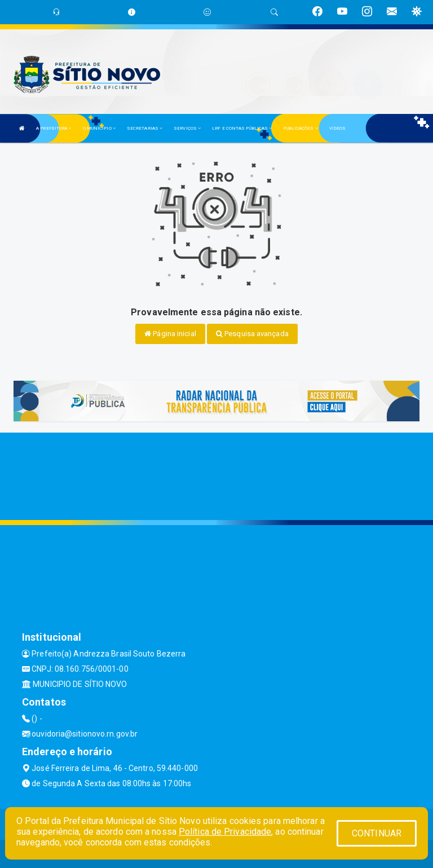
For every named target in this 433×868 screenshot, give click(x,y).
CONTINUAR (377, 833)
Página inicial (170, 334)
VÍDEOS (338, 128)
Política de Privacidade (225, 832)
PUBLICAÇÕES (300, 128)
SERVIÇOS (187, 128)
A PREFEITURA (54, 128)
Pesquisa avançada (252, 334)
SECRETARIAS (145, 128)
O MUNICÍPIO (99, 128)
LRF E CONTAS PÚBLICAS (242, 128)
